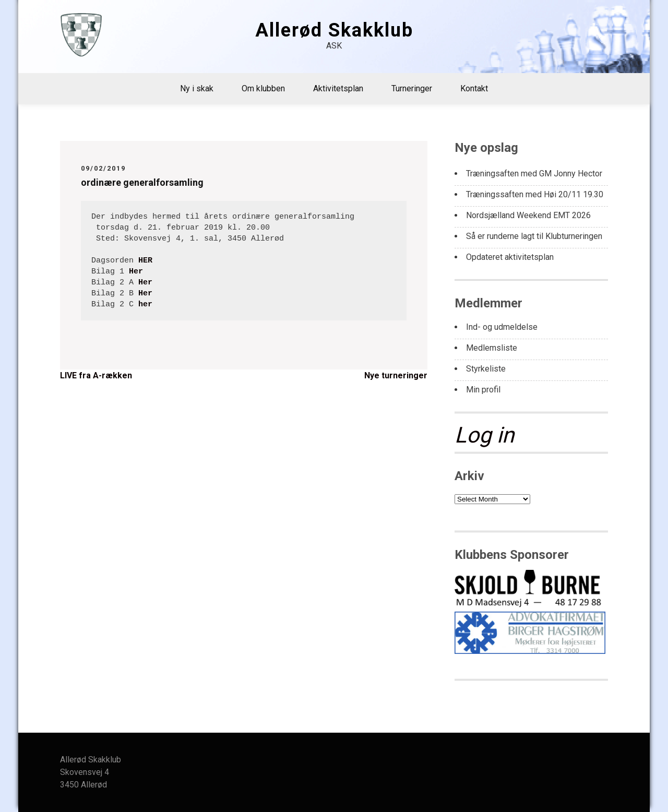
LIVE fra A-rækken (96, 375)
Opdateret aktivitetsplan (510, 257)
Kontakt (474, 88)
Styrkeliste (486, 369)
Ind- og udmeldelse (502, 327)
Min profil (483, 390)
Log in (484, 435)
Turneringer (412, 88)
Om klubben (263, 88)
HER (145, 260)
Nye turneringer (396, 375)
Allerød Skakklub (334, 30)
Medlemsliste (492, 348)
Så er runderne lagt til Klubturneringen (534, 236)
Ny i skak (197, 88)
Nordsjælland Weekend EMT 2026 (528, 215)
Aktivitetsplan (338, 88)
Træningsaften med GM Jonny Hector (534, 174)
